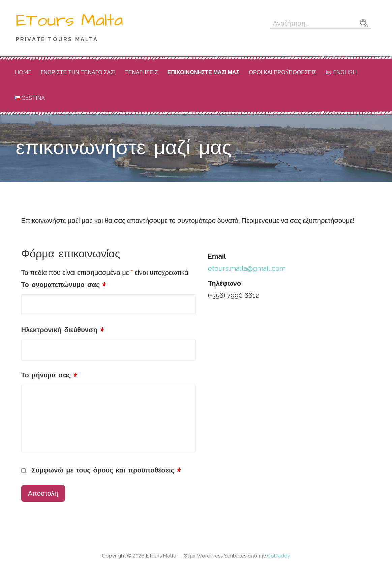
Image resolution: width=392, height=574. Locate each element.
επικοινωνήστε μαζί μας (204, 72)
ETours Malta (69, 21)
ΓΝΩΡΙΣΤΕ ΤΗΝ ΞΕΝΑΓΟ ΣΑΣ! (78, 72)
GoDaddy (279, 556)
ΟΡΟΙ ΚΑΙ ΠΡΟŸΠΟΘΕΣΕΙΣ (282, 72)
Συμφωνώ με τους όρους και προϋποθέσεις (106, 470)
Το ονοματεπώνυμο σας (64, 285)
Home (23, 72)
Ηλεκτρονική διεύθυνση (63, 330)
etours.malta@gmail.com (247, 268)
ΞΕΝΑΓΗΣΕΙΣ (141, 72)
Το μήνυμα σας (49, 375)
